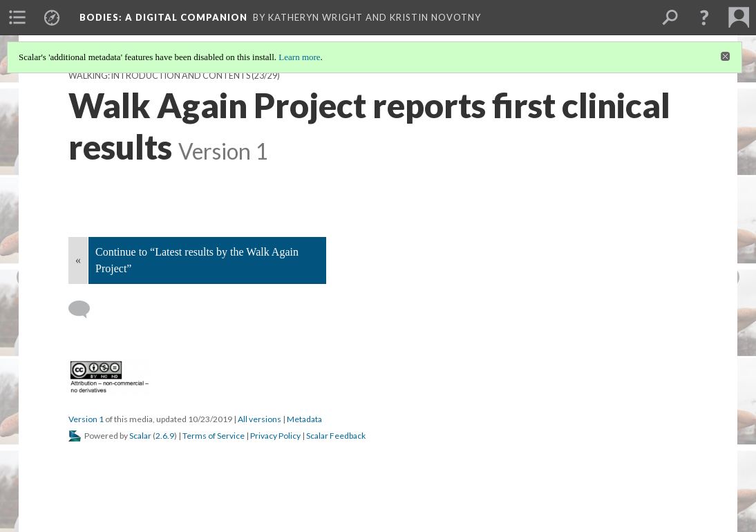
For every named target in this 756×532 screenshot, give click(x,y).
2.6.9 (165, 436)
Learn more (299, 57)
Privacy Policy (275, 436)
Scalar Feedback (336, 436)
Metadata (304, 419)
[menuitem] (17, 17)
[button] (704, 17)
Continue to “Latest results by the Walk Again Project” (197, 260)
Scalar (140, 436)
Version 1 (86, 419)
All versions (259, 419)
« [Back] (78, 260)
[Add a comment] (85, 310)
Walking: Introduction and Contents (159, 76)
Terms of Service (214, 436)
